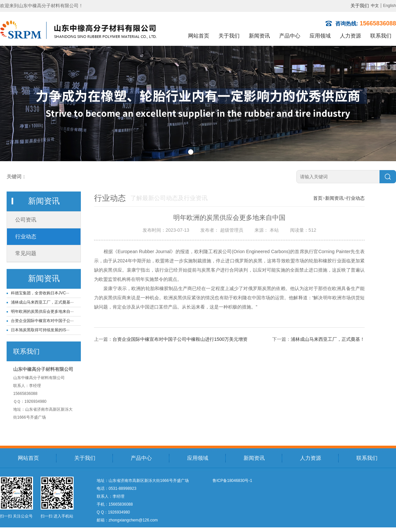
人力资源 (350, 36)
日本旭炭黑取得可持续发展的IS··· (40, 330)
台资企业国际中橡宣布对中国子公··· (42, 321)
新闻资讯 (259, 36)
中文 (375, 6)
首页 (318, 198)
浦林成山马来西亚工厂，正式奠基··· (42, 302)
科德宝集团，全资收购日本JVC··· (40, 293)
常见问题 (26, 253)
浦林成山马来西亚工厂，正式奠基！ (328, 339)
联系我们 (381, 36)
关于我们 (360, 6)
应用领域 (320, 36)
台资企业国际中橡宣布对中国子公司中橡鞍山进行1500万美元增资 (180, 339)
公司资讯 (26, 220)
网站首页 (199, 36)
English (390, 6)
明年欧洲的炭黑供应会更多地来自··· (42, 311)
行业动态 (26, 236)
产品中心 (290, 36)
